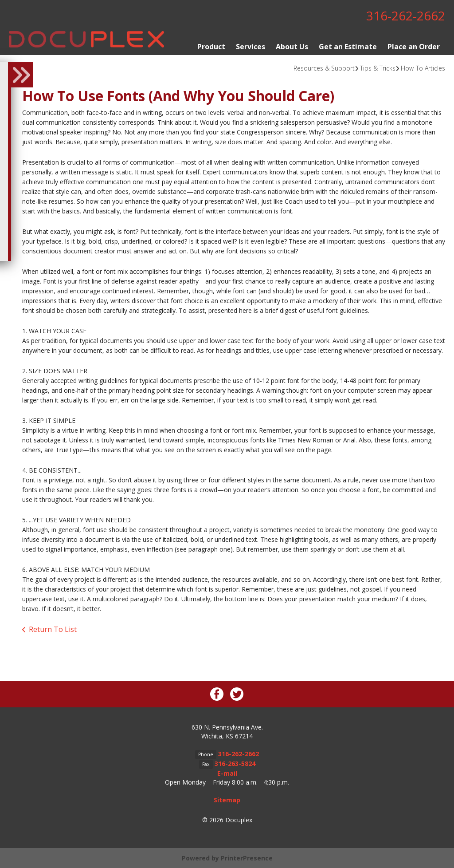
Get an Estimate (348, 46)
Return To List (53, 629)
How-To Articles (423, 68)
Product (211, 46)
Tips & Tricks (378, 68)
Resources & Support (324, 68)
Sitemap (227, 799)
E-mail (227, 773)
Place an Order (414, 46)
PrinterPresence (247, 858)
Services (250, 46)
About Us (292, 46)
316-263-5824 (235, 763)
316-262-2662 (406, 16)
